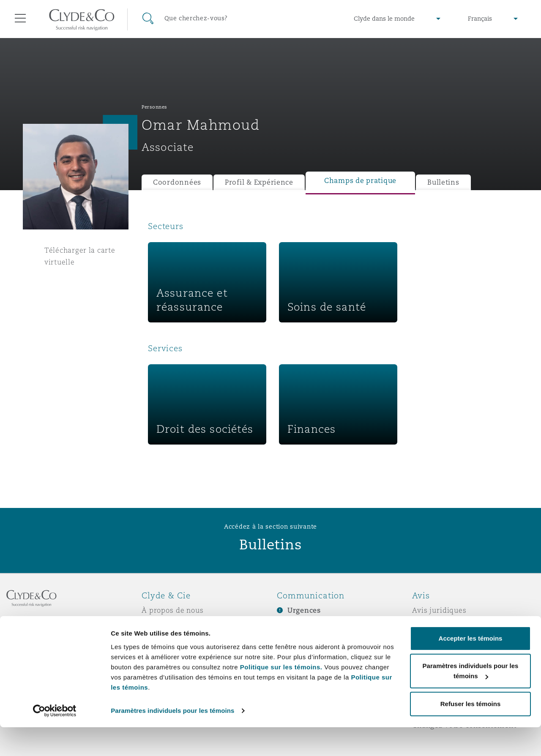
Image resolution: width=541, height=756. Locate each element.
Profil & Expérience (259, 182)
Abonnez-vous (302, 625)
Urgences (304, 610)
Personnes (154, 107)
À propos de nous (173, 610)
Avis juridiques (439, 610)
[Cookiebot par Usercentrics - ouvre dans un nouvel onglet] (55, 740)
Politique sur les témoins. (281, 696)
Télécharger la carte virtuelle (80, 256)
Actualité (158, 640)
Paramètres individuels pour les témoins (172, 739)
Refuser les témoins (471, 733)
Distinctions (163, 625)
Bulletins (443, 182)
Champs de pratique (360, 181)
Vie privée (430, 625)
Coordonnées (177, 182)
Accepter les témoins (471, 667)
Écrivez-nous (300, 640)
